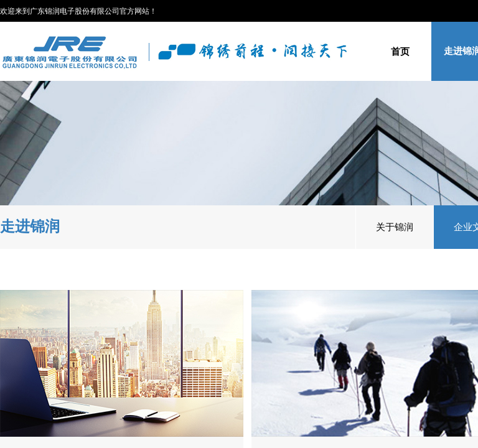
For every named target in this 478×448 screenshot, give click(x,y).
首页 (400, 51)
